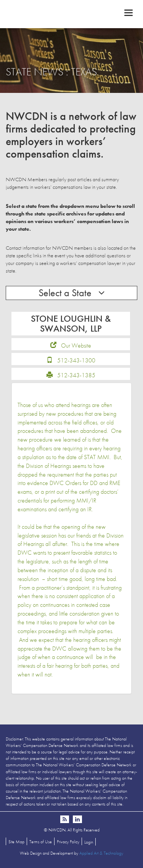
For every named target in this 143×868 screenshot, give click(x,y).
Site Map (16, 842)
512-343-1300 (76, 360)
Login (89, 842)
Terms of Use (41, 842)
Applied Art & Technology (101, 853)
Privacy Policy (68, 842)
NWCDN (71, 14)
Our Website (76, 345)
